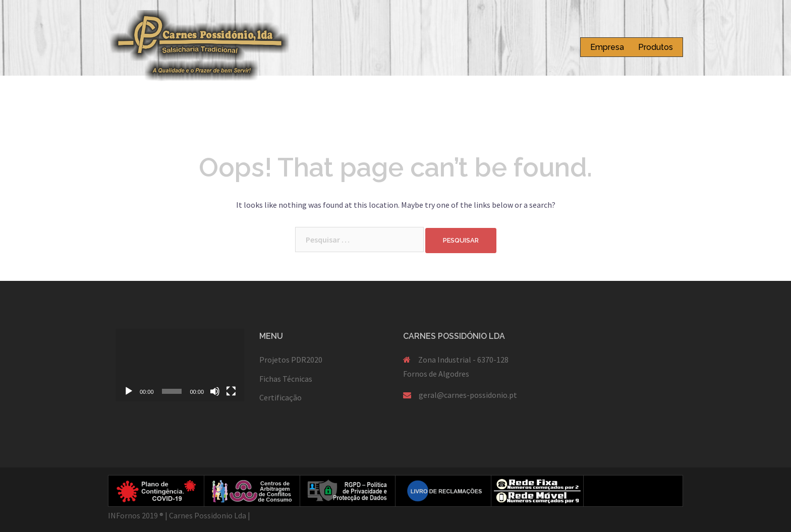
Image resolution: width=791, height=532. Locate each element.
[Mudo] (215, 391)
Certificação (280, 397)
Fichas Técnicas (286, 379)
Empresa (607, 47)
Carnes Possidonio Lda (208, 515)
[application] (180, 365)
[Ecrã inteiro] (231, 391)
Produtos (656, 47)
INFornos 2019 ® (136, 515)
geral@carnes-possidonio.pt (468, 395)
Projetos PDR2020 (291, 360)
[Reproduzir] (129, 391)
